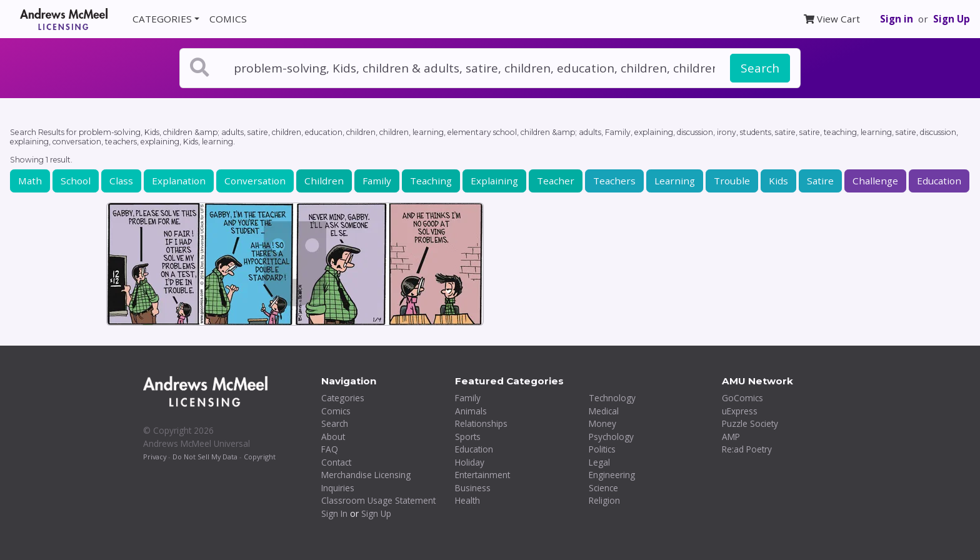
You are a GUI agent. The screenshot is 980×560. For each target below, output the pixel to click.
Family (377, 181)
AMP (731, 437)
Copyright (260, 457)
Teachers (614, 181)
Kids (778, 181)
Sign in (897, 19)
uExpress (740, 411)
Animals (471, 411)
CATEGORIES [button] (162, 19)
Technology (612, 398)
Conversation (255, 181)
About (333, 437)
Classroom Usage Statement (378, 500)
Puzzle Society (750, 423)
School (76, 181)
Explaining (494, 181)
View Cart (832, 19)
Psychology (611, 437)
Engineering (612, 475)
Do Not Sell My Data (205, 457)
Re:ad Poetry (747, 449)
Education (939, 181)
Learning (675, 181)
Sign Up (952, 19)
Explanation (179, 181)
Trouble (732, 181)
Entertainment (482, 475)
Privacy (155, 457)
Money (602, 423)
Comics (336, 411)
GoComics (742, 398)
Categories (343, 398)
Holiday (470, 462)
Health (467, 500)
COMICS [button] (228, 19)
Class (121, 181)
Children (324, 181)
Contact (336, 462)
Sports (468, 437)
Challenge (875, 181)
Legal (599, 462)
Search (760, 68)
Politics (602, 449)
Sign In (334, 513)
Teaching (431, 181)
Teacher (556, 181)
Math (30, 181)
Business (473, 488)
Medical (604, 411)
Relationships (481, 423)
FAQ (330, 449)
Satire (820, 181)
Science (603, 488)
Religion (604, 500)
